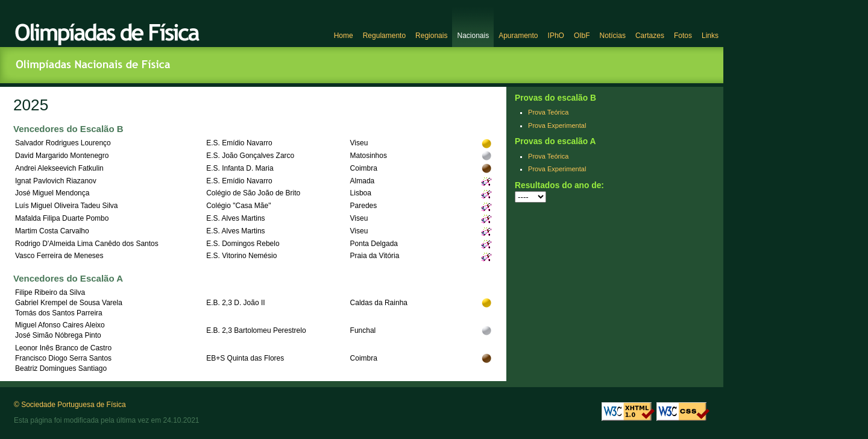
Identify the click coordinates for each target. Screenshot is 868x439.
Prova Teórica (548, 112)
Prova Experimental (557, 125)
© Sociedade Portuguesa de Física (70, 405)
